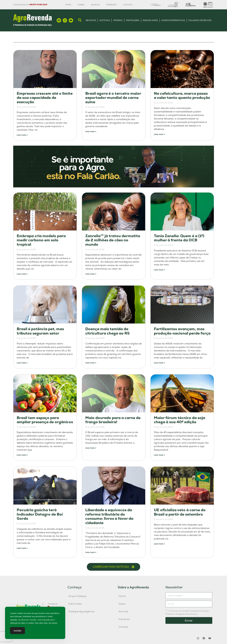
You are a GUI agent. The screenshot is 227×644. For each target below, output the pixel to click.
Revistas (91, 20)
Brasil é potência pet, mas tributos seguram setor (40, 331)
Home (68, 5)
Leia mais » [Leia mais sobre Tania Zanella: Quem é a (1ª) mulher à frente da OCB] (159, 270)
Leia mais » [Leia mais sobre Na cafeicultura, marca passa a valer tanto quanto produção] (159, 134)
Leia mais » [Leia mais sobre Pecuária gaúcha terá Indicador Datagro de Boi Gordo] (22, 548)
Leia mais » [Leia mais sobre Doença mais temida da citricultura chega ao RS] (91, 363)
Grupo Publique (77, 596)
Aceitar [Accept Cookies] (17, 631)
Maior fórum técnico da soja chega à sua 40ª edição (179, 420)
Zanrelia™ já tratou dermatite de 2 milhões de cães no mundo (113, 240)
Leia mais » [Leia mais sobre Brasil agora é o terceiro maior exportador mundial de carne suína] (91, 131)
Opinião (118, 20)
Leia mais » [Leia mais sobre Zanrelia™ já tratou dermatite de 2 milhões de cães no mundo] (91, 274)
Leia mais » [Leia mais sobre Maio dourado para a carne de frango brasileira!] (91, 448)
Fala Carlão (75, 604)
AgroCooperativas (173, 20)
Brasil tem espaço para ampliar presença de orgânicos (45, 420)
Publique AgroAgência (81, 611)
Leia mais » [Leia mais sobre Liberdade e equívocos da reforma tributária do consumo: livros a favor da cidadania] (91, 552)
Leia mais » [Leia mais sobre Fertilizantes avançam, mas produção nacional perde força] (159, 363)
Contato (128, 5)
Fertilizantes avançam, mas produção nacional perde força (182, 331)
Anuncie (95, 5)
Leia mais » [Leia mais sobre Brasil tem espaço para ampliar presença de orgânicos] (22, 455)
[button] (113, 567)
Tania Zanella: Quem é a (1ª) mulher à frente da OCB (179, 238)
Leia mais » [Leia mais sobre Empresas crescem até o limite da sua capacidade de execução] (22, 135)
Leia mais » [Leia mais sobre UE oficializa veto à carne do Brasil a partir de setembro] (159, 544)
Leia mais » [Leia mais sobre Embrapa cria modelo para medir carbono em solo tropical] (22, 274)
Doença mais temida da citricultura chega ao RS (107, 331)
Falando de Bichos (200, 20)
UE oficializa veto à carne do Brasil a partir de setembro (180, 512)
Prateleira (133, 20)
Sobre (81, 5)
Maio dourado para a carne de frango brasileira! (113, 420)
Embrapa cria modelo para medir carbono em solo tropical (41, 240)
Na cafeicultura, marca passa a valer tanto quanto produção (182, 96)
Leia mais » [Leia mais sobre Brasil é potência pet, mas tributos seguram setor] (22, 363)
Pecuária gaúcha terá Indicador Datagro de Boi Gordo (40, 514)
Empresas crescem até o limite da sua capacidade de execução (45, 98)
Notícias (105, 20)
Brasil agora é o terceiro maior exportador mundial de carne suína (113, 98)
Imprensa (111, 5)
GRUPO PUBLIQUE (38, 5)
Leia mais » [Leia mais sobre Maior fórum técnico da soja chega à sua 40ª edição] (159, 455)
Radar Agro (150, 20)
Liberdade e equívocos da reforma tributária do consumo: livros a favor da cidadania (109, 516)
